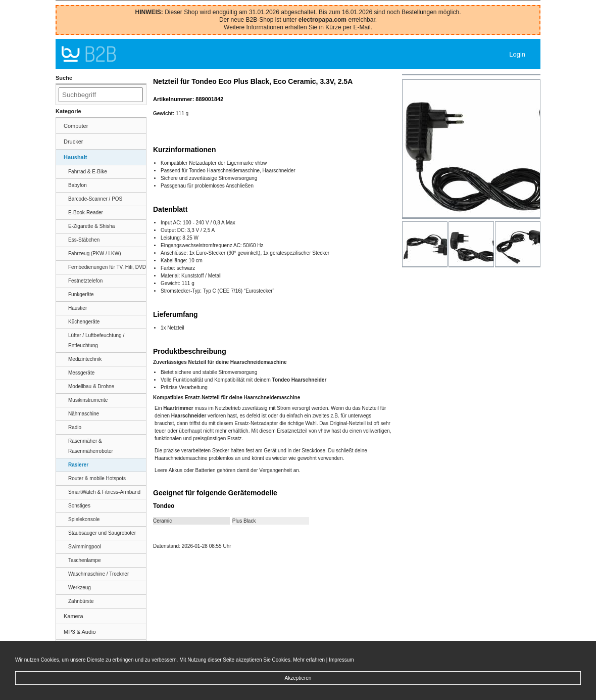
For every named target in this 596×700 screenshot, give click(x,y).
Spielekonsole (84, 519)
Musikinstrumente (88, 400)
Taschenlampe (84, 560)
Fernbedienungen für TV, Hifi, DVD (107, 267)
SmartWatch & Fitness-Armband (104, 492)
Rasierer (78, 465)
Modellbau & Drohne (91, 386)
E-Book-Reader (86, 213)
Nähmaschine (84, 414)
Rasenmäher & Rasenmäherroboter (91, 446)
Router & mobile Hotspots (97, 478)
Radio (75, 427)
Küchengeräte (84, 322)
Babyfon (78, 185)
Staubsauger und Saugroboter (102, 533)
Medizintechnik (85, 359)
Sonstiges (79, 506)
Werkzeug (80, 588)
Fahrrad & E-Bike (88, 172)
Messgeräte (81, 373)
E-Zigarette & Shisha (91, 226)
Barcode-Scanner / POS (95, 199)
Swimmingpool (85, 547)
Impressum (341, 660)
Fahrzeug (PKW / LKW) (94, 253)
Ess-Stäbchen (84, 240)
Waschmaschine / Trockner (98, 574)
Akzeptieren (298, 678)
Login (517, 54)
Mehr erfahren (309, 660)
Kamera (73, 616)
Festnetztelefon (85, 281)
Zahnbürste (81, 601)
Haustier (78, 308)
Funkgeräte (81, 294)
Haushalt (75, 157)
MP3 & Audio (80, 632)
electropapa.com (322, 20)
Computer (76, 126)
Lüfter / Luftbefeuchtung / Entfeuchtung (96, 340)
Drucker (73, 142)
